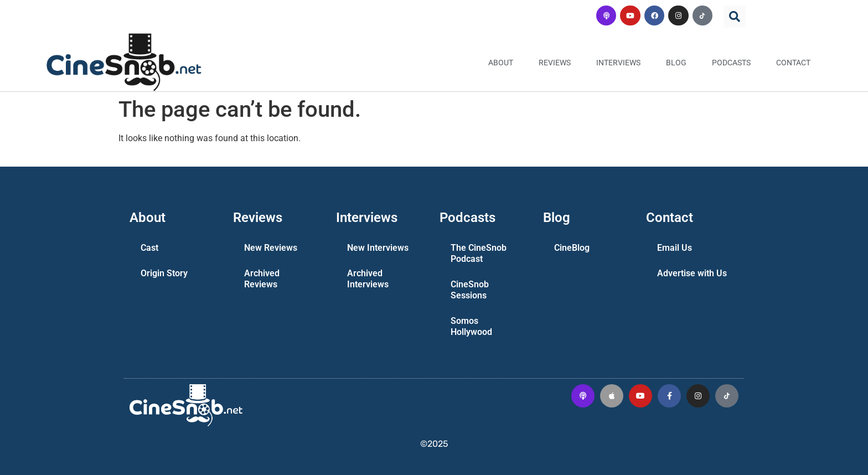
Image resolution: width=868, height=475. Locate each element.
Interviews (618, 63)
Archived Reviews (262, 279)
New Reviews (271, 248)
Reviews (555, 63)
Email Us (675, 248)
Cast (149, 248)
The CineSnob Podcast (479, 253)
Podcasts (731, 63)
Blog (676, 63)
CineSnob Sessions (470, 290)
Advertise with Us (692, 273)
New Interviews (378, 248)
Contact (793, 63)
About (501, 63)
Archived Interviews (368, 279)
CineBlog (572, 248)
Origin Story (164, 273)
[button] (735, 17)
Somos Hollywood (471, 326)
